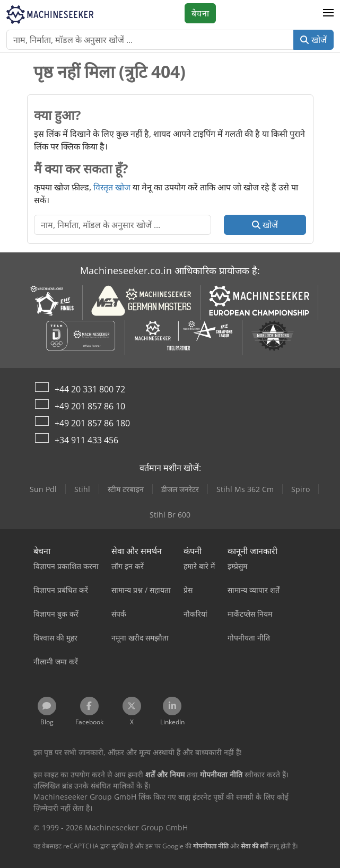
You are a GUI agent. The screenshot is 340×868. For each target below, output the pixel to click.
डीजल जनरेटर (180, 489)
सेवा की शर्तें (254, 846)
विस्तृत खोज (112, 187)
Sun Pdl (43, 489)
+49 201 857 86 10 (90, 406)
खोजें (313, 40)
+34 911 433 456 (86, 440)
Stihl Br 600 (170, 515)
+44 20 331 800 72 (90, 389)
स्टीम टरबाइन (126, 489)
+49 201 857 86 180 (92, 423)
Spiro (300, 489)
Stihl (82, 489)
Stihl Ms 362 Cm (245, 489)
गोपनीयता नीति (211, 846)
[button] (328, 13)
